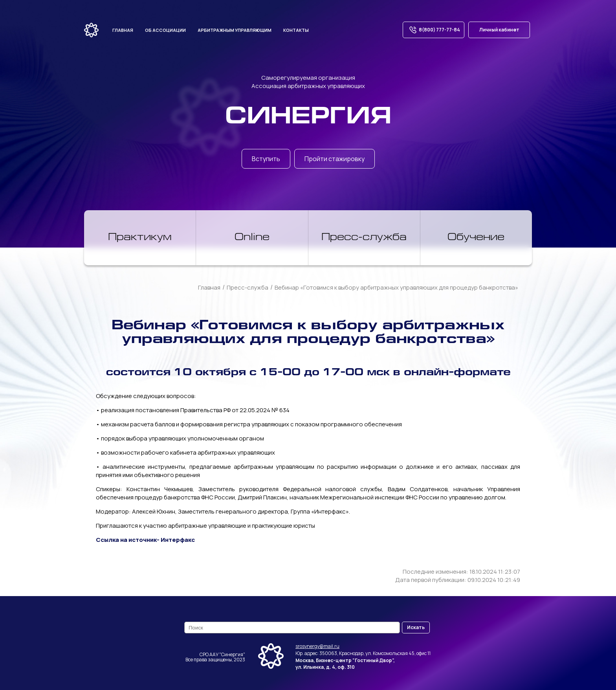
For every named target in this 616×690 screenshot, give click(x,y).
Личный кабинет (499, 30)
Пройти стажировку (335, 159)
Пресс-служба (364, 238)
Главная (123, 30)
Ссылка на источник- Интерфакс (145, 540)
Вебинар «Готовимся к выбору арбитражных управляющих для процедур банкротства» (396, 287)
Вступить (266, 159)
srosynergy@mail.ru (317, 646)
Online (252, 238)
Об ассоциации (165, 30)
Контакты (296, 30)
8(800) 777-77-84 (434, 30)
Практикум (140, 238)
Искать (416, 627)
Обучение (476, 238)
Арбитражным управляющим (235, 30)
